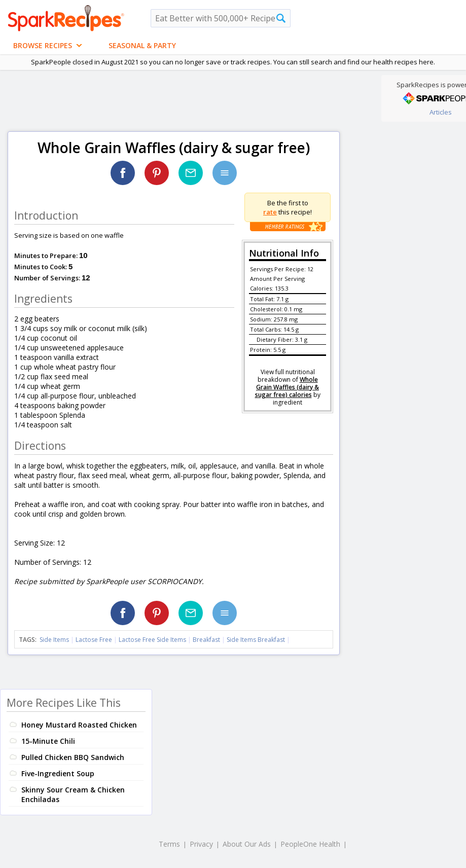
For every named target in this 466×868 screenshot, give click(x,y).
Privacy (201, 844)
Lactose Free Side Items (152, 640)
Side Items (54, 640)
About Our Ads (247, 844)
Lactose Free (94, 640)
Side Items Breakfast (256, 640)
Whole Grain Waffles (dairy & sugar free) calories (287, 387)
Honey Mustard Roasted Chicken (79, 725)
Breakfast (206, 640)
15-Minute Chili (48, 741)
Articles (441, 112)
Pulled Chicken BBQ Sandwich (73, 757)
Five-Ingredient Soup (58, 773)
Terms (169, 844)
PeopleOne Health (310, 844)
